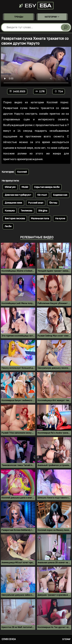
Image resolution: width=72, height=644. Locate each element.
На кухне (60, 219)
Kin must (42, 195)
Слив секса (9, 639)
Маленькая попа (40, 219)
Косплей (22, 172)
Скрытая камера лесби (47, 187)
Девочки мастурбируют (18, 195)
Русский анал (36, 203)
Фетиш (53, 203)
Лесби (8, 226)
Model (25, 187)
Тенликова (26, 211)
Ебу (36, 6)
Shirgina (43, 211)
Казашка (10, 211)
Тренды (19, 17)
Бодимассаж (60, 195)
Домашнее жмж (13, 203)
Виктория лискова (15, 219)
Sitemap (66, 639)
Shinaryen (10, 187)
